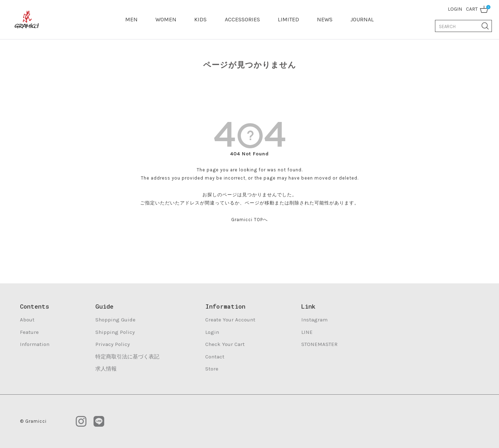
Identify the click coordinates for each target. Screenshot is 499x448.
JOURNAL (362, 19)
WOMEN (166, 19)
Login (212, 332)
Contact (215, 357)
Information (35, 344)
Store (212, 369)
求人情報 (106, 369)
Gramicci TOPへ (249, 220)
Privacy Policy (113, 344)
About (27, 320)
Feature (29, 332)
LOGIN (455, 9)
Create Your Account (230, 320)
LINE (307, 332)
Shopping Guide (115, 320)
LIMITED (288, 19)
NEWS (325, 19)
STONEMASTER (319, 344)
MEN (131, 19)
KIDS (200, 19)
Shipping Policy (115, 332)
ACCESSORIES (242, 19)
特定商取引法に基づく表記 (127, 357)
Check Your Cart (225, 344)
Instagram (314, 320)
